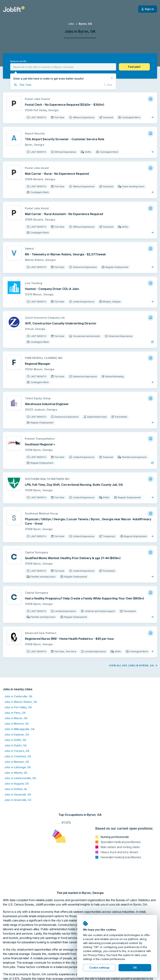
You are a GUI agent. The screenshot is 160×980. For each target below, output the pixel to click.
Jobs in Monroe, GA (16, 724)
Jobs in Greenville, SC (18, 800)
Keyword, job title (18, 61)
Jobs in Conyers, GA (17, 751)
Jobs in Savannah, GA (18, 794)
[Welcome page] (14, 9)
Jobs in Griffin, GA (15, 740)
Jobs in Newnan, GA (17, 762)
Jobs (71, 24)
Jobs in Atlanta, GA (16, 773)
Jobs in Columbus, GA (18, 756)
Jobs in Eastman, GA (17, 735)
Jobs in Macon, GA (16, 718)
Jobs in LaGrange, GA (18, 767)
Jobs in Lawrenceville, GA (20, 778)
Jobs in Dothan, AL (16, 789)
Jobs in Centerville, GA (18, 696)
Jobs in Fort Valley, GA (18, 707)
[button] (134, 67)
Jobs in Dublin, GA (15, 745)
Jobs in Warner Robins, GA (21, 702)
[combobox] (63, 67)
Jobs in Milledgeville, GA (19, 729)
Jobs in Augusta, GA (17, 784)
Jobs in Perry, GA (15, 713)
